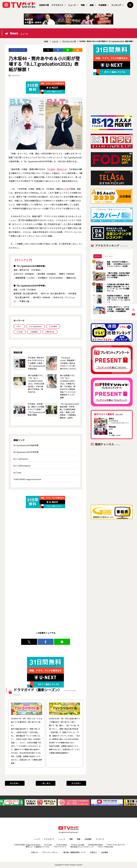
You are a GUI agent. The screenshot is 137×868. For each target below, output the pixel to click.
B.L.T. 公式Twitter (21, 459)
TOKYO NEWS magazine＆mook (27, 479)
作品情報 (104, 5)
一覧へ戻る (46, 783)
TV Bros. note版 (77, 845)
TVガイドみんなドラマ (116, 845)
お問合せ (93, 852)
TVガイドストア (60, 847)
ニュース (73, 5)
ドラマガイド (58, 5)
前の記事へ (15, 783)
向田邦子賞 (44, 5)
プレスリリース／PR (18, 50)
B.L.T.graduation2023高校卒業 (26, 445)
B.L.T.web (17, 473)
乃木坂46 (51, 169)
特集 (84, 5)
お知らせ (34, 852)
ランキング (117, 5)
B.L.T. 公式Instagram (22, 466)
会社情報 (104, 852)
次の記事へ (76, 783)
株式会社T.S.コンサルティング (82, 847)
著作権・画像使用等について (75, 852)
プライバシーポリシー (51, 852)
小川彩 (66, 189)
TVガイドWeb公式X (105, 847)
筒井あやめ (62, 169)
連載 (93, 5)
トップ (37, 839)
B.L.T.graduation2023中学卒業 (26, 452)
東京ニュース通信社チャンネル (38, 847)
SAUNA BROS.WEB (95, 845)
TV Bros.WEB (61, 845)
